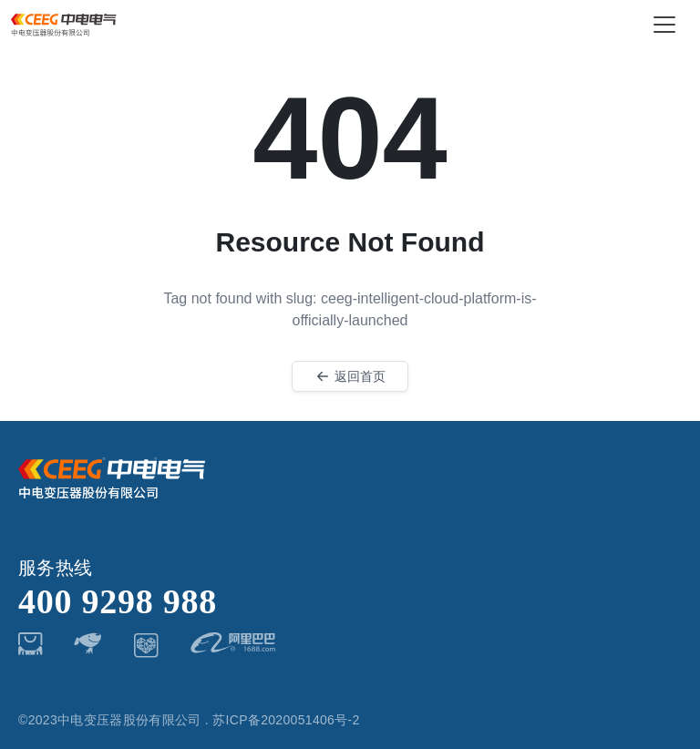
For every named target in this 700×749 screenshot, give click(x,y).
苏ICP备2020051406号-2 (286, 720)
